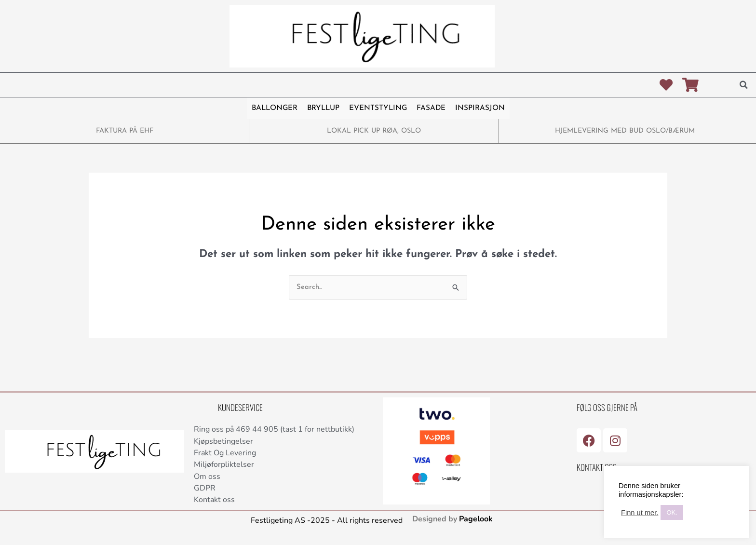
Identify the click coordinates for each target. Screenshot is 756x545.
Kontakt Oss (597, 467)
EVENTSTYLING (378, 108)
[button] (744, 85)
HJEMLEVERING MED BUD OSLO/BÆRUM (625, 131)
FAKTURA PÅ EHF (124, 131)
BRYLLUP (324, 108)
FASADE (431, 108)
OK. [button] (672, 512)
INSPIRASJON (479, 108)
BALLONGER (275, 108)
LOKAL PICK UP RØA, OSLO (374, 131)
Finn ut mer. (640, 513)
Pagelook (476, 521)
